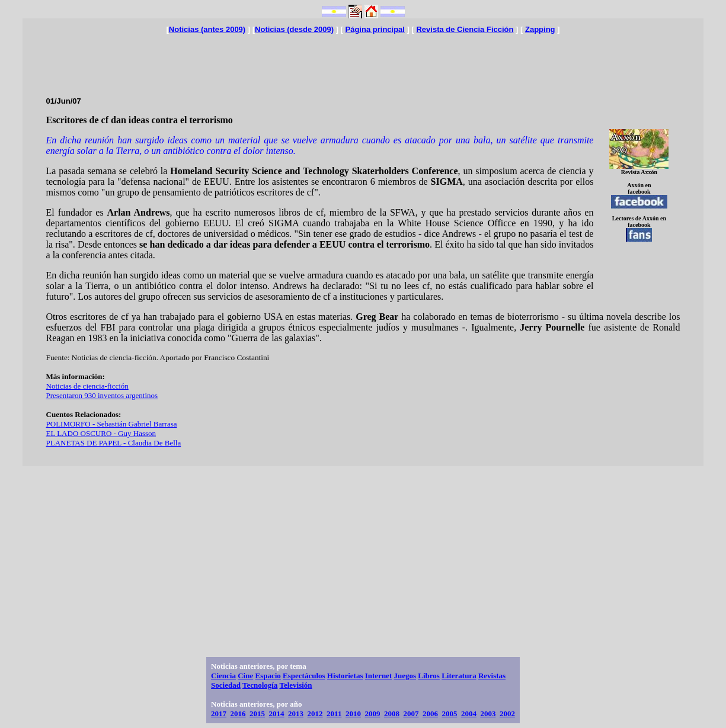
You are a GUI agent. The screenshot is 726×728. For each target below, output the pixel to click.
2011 (334, 713)
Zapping (540, 29)
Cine (245, 676)
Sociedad (226, 685)
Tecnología (260, 685)
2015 (257, 713)
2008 (392, 713)
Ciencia (223, 676)
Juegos (405, 676)
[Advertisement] (363, 60)
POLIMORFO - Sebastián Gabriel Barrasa (112, 424)
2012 (315, 713)
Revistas (492, 676)
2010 (353, 713)
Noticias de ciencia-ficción (87, 386)
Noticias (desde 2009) (294, 29)
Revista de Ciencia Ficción (465, 29)
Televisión (295, 685)
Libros (429, 676)
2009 (372, 713)
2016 (238, 713)
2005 (449, 713)
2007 (411, 713)
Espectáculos (304, 676)
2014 (277, 713)
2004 (469, 713)
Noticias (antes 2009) (207, 29)
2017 (219, 713)
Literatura (459, 676)
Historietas (345, 676)
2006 (430, 713)
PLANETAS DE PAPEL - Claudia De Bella (114, 443)
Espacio (268, 676)
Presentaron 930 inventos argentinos (102, 395)
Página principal (375, 29)
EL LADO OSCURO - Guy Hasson (101, 433)
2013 (296, 713)
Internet (379, 676)
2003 (488, 713)
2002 (507, 713)
